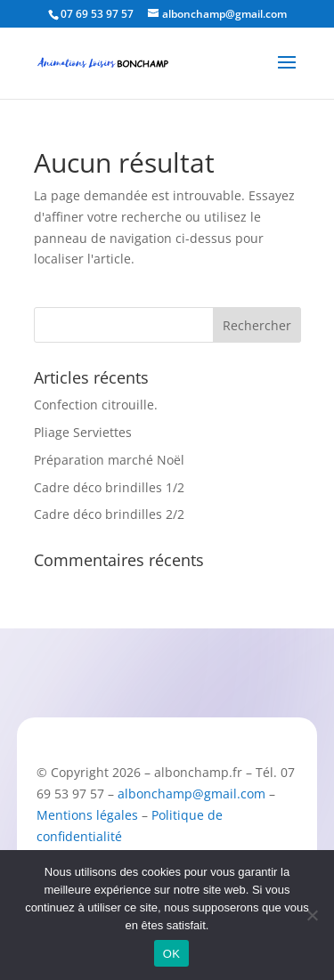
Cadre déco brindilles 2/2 (109, 514)
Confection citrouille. (96, 405)
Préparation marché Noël (109, 460)
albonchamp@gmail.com (191, 794)
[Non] (312, 915)
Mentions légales (87, 815)
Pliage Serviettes (83, 432)
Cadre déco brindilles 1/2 (109, 487)
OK (171, 954)
